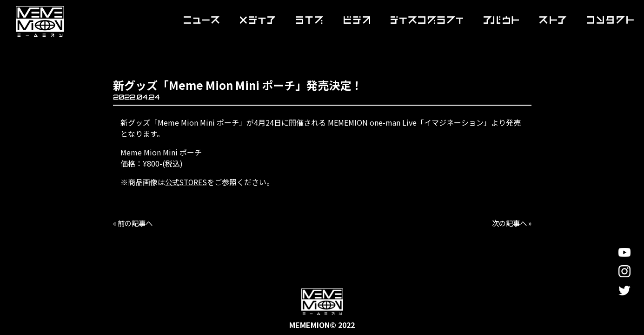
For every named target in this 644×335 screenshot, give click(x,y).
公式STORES (187, 182)
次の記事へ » (510, 223)
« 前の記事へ (134, 223)
